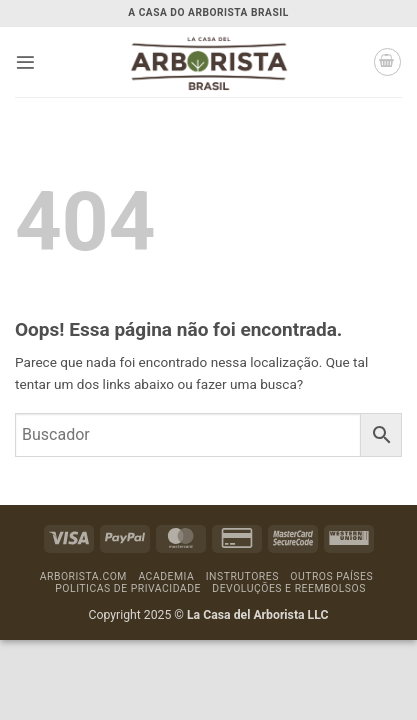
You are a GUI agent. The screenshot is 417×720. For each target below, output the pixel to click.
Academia (166, 576)
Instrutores (242, 576)
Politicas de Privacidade (128, 588)
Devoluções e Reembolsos (289, 588)
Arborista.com (83, 576)
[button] (25, 62)
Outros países (331, 576)
